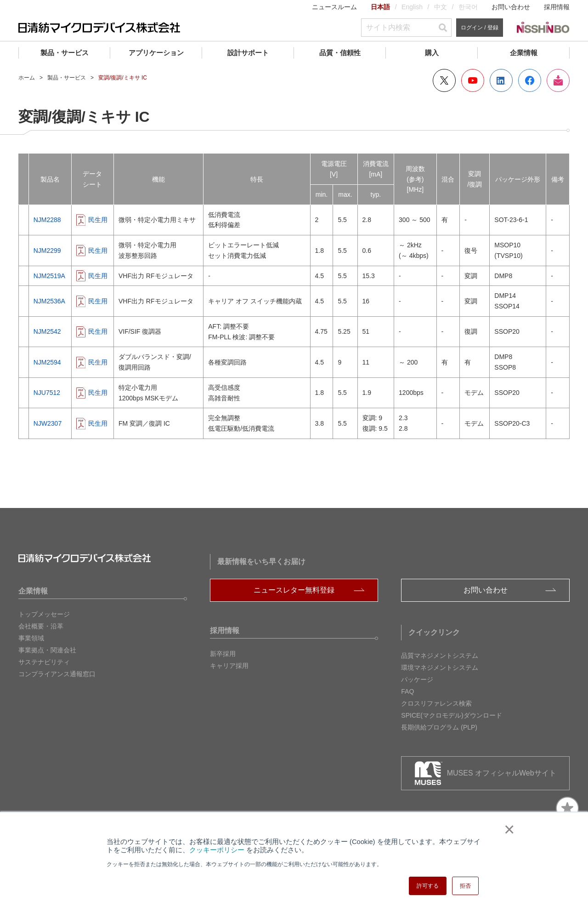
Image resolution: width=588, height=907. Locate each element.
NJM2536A (49, 301)
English (412, 7)
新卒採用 (223, 654)
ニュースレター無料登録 (294, 590)
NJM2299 (47, 251)
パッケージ (417, 679)
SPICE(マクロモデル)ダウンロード (451, 715)
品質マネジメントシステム (440, 656)
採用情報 (557, 7)
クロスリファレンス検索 (436, 703)
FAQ (407, 691)
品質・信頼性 (340, 53)
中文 (441, 7)
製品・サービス (65, 53)
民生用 (98, 220)
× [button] (507, 829)
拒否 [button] (465, 886)
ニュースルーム (334, 7)
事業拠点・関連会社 (47, 650)
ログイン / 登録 (480, 28)
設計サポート (248, 53)
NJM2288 (47, 220)
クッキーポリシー (217, 850)
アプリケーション (156, 53)
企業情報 (524, 53)
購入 (432, 53)
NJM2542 (47, 331)
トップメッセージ (44, 614)
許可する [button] (428, 886)
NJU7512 (47, 393)
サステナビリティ (44, 662)
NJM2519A (49, 276)
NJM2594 (47, 362)
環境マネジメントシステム (440, 667)
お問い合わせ (511, 7)
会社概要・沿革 (41, 626)
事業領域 (31, 638)
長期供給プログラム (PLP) (439, 727)
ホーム (27, 78)
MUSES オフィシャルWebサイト (502, 773)
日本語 (380, 7)
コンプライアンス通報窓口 (57, 674)
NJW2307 (48, 423)
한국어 (468, 7)
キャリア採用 (229, 666)
